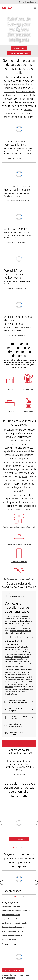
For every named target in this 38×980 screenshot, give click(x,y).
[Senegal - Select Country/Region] (22, 2)
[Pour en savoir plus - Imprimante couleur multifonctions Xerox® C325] (19, 760)
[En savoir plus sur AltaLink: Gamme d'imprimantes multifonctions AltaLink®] (19, 318)
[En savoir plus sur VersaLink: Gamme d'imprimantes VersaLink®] (19, 272)
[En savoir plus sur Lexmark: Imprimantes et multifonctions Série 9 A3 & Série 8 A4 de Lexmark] (19, 228)
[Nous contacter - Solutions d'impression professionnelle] (19, 48)
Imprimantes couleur (10, 413)
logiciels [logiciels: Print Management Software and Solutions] (9, 88)
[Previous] (2, 823)
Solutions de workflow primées (13, 927)
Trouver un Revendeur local (12, 935)
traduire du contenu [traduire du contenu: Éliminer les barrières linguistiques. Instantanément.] (21, 662)
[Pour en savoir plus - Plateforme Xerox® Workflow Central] (19, 839)
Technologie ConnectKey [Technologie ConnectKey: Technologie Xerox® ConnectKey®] (11, 906)
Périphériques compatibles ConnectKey (16, 911)
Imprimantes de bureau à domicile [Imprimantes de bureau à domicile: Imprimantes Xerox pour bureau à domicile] (14, 923)
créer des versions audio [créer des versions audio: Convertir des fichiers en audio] (16, 680)
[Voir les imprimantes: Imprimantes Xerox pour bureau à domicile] (19, 142)
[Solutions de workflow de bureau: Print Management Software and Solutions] (19, 185)
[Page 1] (13, 847)
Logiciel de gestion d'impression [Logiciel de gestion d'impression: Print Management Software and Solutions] (19, 544)
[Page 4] (25, 847)
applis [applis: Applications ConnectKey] (19, 88)
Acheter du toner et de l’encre (13, 931)
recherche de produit (13, 117)
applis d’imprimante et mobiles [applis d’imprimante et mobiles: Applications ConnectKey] (19, 451)
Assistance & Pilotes (9, 940)
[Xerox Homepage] (7, 8)
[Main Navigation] (35, 8)
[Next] (36, 823)
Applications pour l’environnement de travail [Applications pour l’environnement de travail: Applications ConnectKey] (19, 527)
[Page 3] (21, 847)
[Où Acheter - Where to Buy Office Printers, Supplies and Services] (32, 2)
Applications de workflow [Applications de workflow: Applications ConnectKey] (11, 915)
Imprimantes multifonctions (28, 388)
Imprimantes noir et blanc (28, 413)
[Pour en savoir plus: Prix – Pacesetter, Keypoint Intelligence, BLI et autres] (19, 883)
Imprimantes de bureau (10, 388)
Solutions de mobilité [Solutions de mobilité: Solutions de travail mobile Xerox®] (19, 562)
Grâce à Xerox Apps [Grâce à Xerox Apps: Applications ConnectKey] (12, 616)
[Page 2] (17, 847)
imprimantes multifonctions (17, 84)
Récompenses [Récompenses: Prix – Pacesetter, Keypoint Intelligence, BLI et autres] (13, 891)
